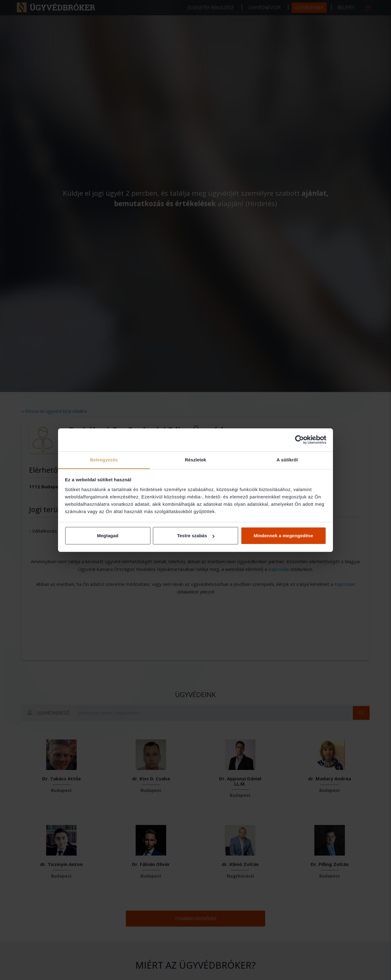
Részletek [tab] (195, 460)
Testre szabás (196, 536)
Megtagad (108, 536)
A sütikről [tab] (287, 460)
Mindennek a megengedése (283, 536)
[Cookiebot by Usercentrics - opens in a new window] (300, 440)
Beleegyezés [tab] (104, 460)
